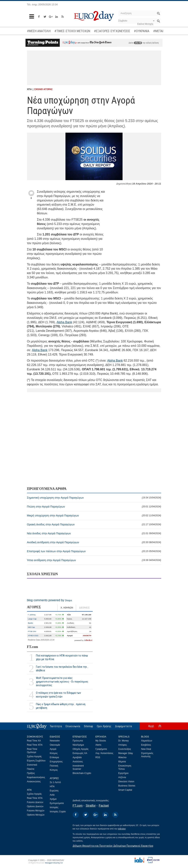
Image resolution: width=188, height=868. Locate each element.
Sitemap (88, 726)
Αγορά (53, 749)
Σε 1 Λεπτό (55, 782)
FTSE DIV (32, 631)
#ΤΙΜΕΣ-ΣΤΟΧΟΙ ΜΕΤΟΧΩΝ (72, 31)
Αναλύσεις (78, 762)
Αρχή (151, 726)
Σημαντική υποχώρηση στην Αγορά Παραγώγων (94, 498)
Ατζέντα (122, 777)
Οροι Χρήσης (104, 726)
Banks (31, 623)
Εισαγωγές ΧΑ (80, 753)
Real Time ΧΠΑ (35, 745)
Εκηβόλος (146, 745)
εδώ (138, 43)
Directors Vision (126, 782)
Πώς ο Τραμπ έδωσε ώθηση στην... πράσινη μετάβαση (61, 706)
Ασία (52, 795)
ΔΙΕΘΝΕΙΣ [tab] (84, 608)
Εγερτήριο (123, 773)
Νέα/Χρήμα (78, 745)
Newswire (55, 741)
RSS (98, 757)
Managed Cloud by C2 (54, 863)
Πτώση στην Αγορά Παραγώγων (94, 507)
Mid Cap (31, 627)
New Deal (146, 749)
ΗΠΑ (52, 786)
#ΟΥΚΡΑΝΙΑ (142, 31)
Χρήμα (53, 799)
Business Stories (127, 786)
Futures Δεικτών (35, 802)
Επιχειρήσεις (56, 762)
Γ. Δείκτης (32, 615)
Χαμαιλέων (147, 741)
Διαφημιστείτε (124, 726)
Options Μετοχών (36, 815)
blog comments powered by (50, 600)
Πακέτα (31, 769)
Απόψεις (123, 745)
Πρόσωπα (78, 741)
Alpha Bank (64, 322)
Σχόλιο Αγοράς (34, 756)
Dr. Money (124, 741)
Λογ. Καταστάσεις (104, 753)
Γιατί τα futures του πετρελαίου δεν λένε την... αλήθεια (62, 669)
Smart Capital (125, 790)
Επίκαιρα (54, 757)
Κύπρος (54, 770)
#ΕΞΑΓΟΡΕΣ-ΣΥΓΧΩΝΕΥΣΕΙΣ (112, 31)
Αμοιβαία (77, 757)
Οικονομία (55, 745)
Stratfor (91, 806)
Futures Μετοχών (36, 811)
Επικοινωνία (73, 726)
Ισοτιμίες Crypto (58, 812)
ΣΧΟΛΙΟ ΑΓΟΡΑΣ (43, 89)
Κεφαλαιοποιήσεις (36, 777)
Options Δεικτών (35, 806)
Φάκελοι (122, 757)
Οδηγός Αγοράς (81, 749)
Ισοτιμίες (54, 807)
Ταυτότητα (56, 726)
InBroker (122, 829)
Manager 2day (126, 753)
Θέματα (122, 762)
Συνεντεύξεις (125, 749)
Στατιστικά (32, 765)
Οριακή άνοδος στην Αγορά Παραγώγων (94, 524)
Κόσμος (54, 753)
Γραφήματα (101, 749)
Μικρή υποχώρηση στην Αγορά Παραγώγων (94, 516)
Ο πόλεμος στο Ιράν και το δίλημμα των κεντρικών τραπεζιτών (58, 695)
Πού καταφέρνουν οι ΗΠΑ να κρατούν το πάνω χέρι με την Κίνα (62, 657)
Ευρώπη (54, 791)
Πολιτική (54, 766)
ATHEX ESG (33, 636)
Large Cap (32, 619)
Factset (104, 806)
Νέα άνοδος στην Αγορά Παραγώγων (94, 533)
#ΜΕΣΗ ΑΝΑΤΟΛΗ (39, 31)
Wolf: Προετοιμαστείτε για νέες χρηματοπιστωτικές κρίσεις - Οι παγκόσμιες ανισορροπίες (62, 682)
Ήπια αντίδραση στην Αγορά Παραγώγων (94, 560)
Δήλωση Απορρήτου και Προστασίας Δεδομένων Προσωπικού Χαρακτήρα (113, 846)
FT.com (33, 647)
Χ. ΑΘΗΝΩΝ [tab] (67, 608)
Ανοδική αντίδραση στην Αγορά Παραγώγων (94, 542)
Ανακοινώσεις (34, 782)
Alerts (98, 745)
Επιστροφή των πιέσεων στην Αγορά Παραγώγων (94, 551)
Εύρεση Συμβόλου (36, 761)
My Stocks (101, 741)
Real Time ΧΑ (34, 741)
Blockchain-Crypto (82, 773)
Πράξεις (31, 773)
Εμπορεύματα (57, 803)
